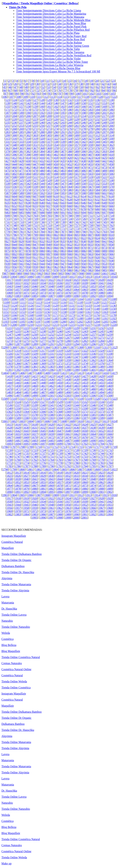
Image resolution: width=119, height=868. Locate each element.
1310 (97, 347)
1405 (14, 373)
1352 (9, 360)
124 (14, 100)
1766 (68, 460)
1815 (35, 473)
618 (111, 196)
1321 (76, 351)
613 (77, 196)
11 (48, 81)
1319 (60, 351)
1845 (68, 479)
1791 (60, 466)
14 (64, 81)
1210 (30, 325)
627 (63, 200)
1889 (110, 489)
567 (91, 187)
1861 (93, 482)
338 (56, 142)
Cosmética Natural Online (16, 669)
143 (35, 103)
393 (105, 151)
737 (49, 222)
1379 (18, 367)
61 (92, 87)
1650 (84, 431)
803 (63, 235)
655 (35, 206)
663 (91, 206)
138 (111, 100)
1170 (47, 315)
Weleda (6, 633)
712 (98, 216)
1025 (76, 280)
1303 (39, 347)
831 (35, 241)
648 (98, 203)
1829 (43, 476)
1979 (93, 511)
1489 (60, 392)
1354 (26, 360)
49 (27, 87)
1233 (110, 328)
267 (8, 129)
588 (14, 193)
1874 (93, 485)
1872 (76, 485)
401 (49, 155)
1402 (101, 370)
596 (70, 193)
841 (105, 241)
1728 (76, 450)
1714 (72, 447)
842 (111, 241)
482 (56, 171)
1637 (84, 428)
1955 (110, 505)
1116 (63, 302)
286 (28, 132)
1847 (84, 479)
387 (63, 151)
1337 (101, 354)
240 (42, 123)
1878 (18, 489)
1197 (39, 322)
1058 (26, 290)
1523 (9, 402)
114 (59, 97)
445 (21, 164)
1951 (76, 505)
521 (104, 177)
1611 (89, 421)
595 (63, 193)
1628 (9, 428)
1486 (35, 392)
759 (91, 225)
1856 (51, 482)
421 (77, 158)
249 (105, 123)
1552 (35, 408)
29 (32, 84)
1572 (93, 412)
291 (63, 132)
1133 (88, 306)
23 (113, 81)
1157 (55, 312)
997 (75, 273)
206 (28, 116)
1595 (68, 418)
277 (77, 129)
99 (72, 94)
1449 (51, 383)
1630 (26, 428)
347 (8, 145)
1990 (76, 514)
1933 (35, 502)
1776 (43, 463)
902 (84, 254)
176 (42, 110)
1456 (110, 383)
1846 (76, 479)
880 (42, 251)
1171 (55, 315)
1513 (39, 399)
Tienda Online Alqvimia (15, 590)
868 (70, 248)
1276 (35, 341)
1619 (43, 424)
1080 (101, 293)
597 (77, 193)
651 (8, 206)
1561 (110, 408)
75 (54, 90)
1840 (26, 479)
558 (28, 187)
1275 (26, 341)
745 (105, 222)
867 (63, 248)
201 (105, 113)
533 (77, 180)
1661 (68, 434)
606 (28, 196)
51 (38, 87)
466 (56, 167)
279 (91, 129)
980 (70, 270)
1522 (114, 399)
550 (84, 184)
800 (42, 235)
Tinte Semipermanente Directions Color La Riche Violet (48, 59)
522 (111, 177)
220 (14, 119)
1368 (35, 363)
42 (103, 84)
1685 (51, 441)
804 (70, 235)
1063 (68, 290)
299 (8, 135)
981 (77, 270)
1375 (93, 363)
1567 (51, 412)
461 (21, 167)
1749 (35, 457)
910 (28, 257)
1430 (110, 376)
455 (91, 164)
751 (35, 225)
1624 (84, 424)
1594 (60, 418)
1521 (105, 399)
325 (77, 139)
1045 (26, 286)
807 (91, 235)
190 (28, 113)
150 (84, 103)
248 (98, 123)
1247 (9, 335)
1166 (14, 315)
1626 (101, 424)
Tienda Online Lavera (14, 615)
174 (28, 110)
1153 (22, 312)
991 (33, 273)
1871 (68, 485)
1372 (68, 363)
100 (78, 94)
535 (91, 180)
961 (49, 267)
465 (49, 167)
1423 (51, 376)
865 (49, 248)
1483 (9, 392)
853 (77, 245)
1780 (76, 463)
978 (56, 270)
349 (21, 145)
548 (70, 184)
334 (28, 142)
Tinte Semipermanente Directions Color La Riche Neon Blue (51, 23)
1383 (51, 367)
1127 (39, 306)
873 (105, 248)
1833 (76, 476)
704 (42, 216)
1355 (35, 360)
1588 (9, 418)
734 (28, 222)
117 (80, 97)
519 (91, 177)
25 (10, 84)
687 (35, 212)
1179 (6, 318)
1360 (76, 360)
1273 (9, 341)
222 (28, 119)
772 (70, 229)
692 (70, 212)
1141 (39, 309)
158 (28, 106)
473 (105, 167)
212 (70, 116)
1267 (68, 338)
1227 (60, 328)
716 (14, 219)
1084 (26, 296)
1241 (68, 331)
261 (77, 126)
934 (84, 261)
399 (35, 155)
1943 (9, 505)
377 (105, 148)
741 (77, 222)
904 (98, 254)
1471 (18, 389)
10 (42, 81)
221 (21, 119)
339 (63, 142)
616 (98, 196)
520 (98, 177)
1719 (114, 447)
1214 (64, 325)
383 (35, 151)
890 (111, 251)
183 (91, 110)
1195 (22, 322)
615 (91, 196)
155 (8, 106)
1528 (51, 402)
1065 (84, 290)
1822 (93, 473)
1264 (43, 338)
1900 (93, 492)
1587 (110, 415)
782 (28, 232)
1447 (35, 383)
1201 (72, 322)
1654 (9, 434)
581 (77, 190)
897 (49, 254)
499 (63, 174)
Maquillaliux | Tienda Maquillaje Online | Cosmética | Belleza (40, 3)
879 (35, 251)
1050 (68, 286)
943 (35, 264)
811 (8, 238)
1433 (26, 379)
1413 (80, 373)
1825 (9, 476)
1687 (68, 441)
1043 (9, 286)
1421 (35, 376)
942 (28, 264)
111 (39, 97)
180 (70, 110)
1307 (72, 347)
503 (91, 174)
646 (84, 203)
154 (111, 103)
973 (21, 270)
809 (105, 235)
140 (14, 103)
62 (98, 87)
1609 (72, 421)
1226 (51, 328)
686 (28, 212)
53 (48, 87)
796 (14, 235)
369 (49, 148)
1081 (110, 293)
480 (42, 171)
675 (63, 209)
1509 (5, 399)
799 (35, 235)
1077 (76, 293)
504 (98, 174)
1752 (60, 457)
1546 (93, 405)
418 (56, 158)
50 (32, 87)
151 (91, 103)
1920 (35, 498)
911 (35, 257)
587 (8, 193)
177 (49, 110)
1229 (76, 328)
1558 (84, 408)
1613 (105, 421)
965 (77, 267)
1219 (105, 325)
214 (84, 116)
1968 (110, 508)
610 (56, 196)
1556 (68, 408)
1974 (51, 511)
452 (70, 164)
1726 (60, 450)
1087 (51, 296)
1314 (18, 351)
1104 (80, 299)
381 (21, 151)
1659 (51, 434)
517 (77, 177)
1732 (110, 450)
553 (105, 184)
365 (21, 148)
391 (91, 151)
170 (111, 106)
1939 (84, 502)
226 (56, 119)
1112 (31, 302)
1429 (101, 376)
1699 (60, 444)
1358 (60, 360)
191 (35, 113)
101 (85, 94)
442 (111, 161)
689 (49, 212)
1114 (47, 302)
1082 (9, 296)
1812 (9, 473)
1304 (47, 347)
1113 (39, 302)
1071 (26, 293)
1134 (97, 306)
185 (105, 110)
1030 (9, 283)
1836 (101, 476)
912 (42, 257)
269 (21, 129)
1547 (101, 405)
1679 (110, 437)
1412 (72, 373)
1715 (80, 447)
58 (76, 87)
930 (56, 261)
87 (6, 94)
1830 (51, 476)
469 (77, 167)
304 (42, 135)
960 (42, 267)
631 (91, 200)
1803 (47, 469)
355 (63, 145)
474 (111, 167)
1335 (84, 354)
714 (111, 216)
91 (28, 94)
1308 (80, 347)
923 (8, 261)
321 (49, 139)
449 (49, 164)
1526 (35, 402)
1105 (89, 299)
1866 (26, 485)
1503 (68, 396)
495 (35, 174)
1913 (89, 495)
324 (70, 139)
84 (103, 90)
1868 (43, 485)
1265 (51, 338)
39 (87, 84)
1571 (84, 412)
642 (56, 203)
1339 (9, 357)
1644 (35, 431)
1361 (84, 360)
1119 (88, 302)
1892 (26, 492)
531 (63, 180)
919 (91, 257)
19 (91, 81)
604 (15, 196)
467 (63, 167)
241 (49, 123)
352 (42, 145)
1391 (9, 370)
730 (111, 219)
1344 (51, 357)
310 (84, 135)
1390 (110, 367)
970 (111, 267)
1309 (89, 347)
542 (28, 184)
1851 (9, 482)
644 (70, 203)
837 (77, 241)
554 (111, 184)
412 (14, 158)
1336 (93, 354)
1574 (110, 412)
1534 (101, 402)
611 (63, 196)
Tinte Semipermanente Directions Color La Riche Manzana (50, 17)
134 (84, 100)
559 (35, 187)
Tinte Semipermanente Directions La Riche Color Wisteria (50, 65)
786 (56, 232)
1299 (5, 347)
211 (63, 116)
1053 (93, 286)
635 (8, 203)
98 (66, 94)
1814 (26, 473)
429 (21, 161)
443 (8, 164)
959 (35, 267)
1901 (101, 492)
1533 (93, 402)
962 (56, 267)
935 (91, 261)
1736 (35, 453)
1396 (51, 370)
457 (105, 164)
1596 (76, 418)
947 (63, 264)
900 (70, 254)
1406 (22, 373)
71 (32, 90)
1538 (26, 405)
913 (49, 257)
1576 (18, 415)
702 (28, 216)
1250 (35, 335)
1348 (84, 357)
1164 (113, 312)
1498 (26, 396)
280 (98, 129)
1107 (105, 299)
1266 (60, 338)
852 (70, 245)
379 (8, 151)
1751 (51, 457)
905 (105, 254)
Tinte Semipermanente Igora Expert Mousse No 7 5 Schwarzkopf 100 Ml (58, 71)
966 (84, 267)
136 (98, 100)
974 (28, 270)
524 (14, 180)
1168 (31, 315)
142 (28, 103)
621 (21, 200)
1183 (39, 318)
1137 (6, 309)
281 (105, 129)
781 (21, 232)
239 (35, 123)
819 (63, 238)
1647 (60, 431)
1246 (110, 331)
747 (8, 225)
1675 (76, 437)
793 (105, 232)
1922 (51, 498)
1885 (76, 489)
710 (84, 216)
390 (84, 151)
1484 (18, 392)
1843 (51, 479)
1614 (114, 421)
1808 (89, 469)
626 (56, 200)
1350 (101, 357)
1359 (68, 360)
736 (42, 222)
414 (28, 158)
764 (14, 229)
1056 (9, 290)
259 (63, 126)
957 (21, 267)
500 (70, 174)
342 (84, 142)
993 (47, 273)
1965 (84, 508)
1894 (43, 492)
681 (105, 209)
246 (84, 123)
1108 (113, 299)
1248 (18, 335)
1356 (43, 360)
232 (98, 119)
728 (98, 219)
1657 (35, 434)
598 (84, 193)
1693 (9, 444)
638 (28, 203)
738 (56, 222)
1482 (110, 389)
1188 (80, 318)
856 (98, 245)
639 (35, 203)
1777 (51, 463)
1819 (68, 473)
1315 (26, 351)
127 (35, 100)
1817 (51, 473)
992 (40, 273)
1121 (104, 302)
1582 (68, 415)
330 (111, 139)
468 (70, 167)
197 (77, 113)
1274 (18, 341)
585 (105, 190)
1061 (51, 290)
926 (28, 261)
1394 (35, 370)
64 (109, 87)
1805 (64, 469)
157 (21, 106)
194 (56, 113)
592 (42, 193)
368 (42, 148)
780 (14, 232)
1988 (60, 514)
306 (56, 135)
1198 (47, 322)
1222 (18, 328)
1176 (97, 315)
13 (59, 81)
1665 (101, 434)
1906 (30, 495)
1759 (9, 460)
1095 (6, 299)
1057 (18, 290)
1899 (84, 492)
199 (91, 113)
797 (21, 235)
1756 (93, 457)
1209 (22, 325)
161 (49, 106)
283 (8, 132)
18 (86, 81)
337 (49, 142)
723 (63, 219)
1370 (51, 363)
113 (53, 97)
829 (21, 241)
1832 (68, 476)
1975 (60, 511)
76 (60, 90)
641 (49, 203)
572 (14, 190)
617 (104, 196)
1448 (43, 383)
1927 (93, 498)
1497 (18, 396)
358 (84, 145)
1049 (60, 286)
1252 (51, 335)
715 (8, 219)
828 (14, 241)
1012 (80, 277)
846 (28, 245)
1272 (110, 338)
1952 (84, 505)
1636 (76, 428)
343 (91, 142)
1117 (71, 302)
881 (49, 251)
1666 (110, 434)
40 (92, 84)
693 (77, 212)
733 (21, 222)
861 (21, 248)
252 (14, 126)
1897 (68, 492)
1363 (101, 360)
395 (8, 155)
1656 (26, 434)
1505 (84, 396)
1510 (14, 399)
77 (65, 90)
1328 (26, 354)
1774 (26, 463)
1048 (51, 286)
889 (105, 251)
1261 (18, 338)
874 (111, 248)
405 (77, 155)
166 (84, 106)
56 (65, 87)
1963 (68, 508)
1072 (35, 293)
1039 (84, 283)
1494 (101, 392)
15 (69, 81)
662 (84, 206)
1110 (15, 302)
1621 (60, 424)
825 (104, 238)
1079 (93, 293)
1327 (18, 354)
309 (77, 135)
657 (49, 206)
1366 (18, 363)
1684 (43, 441)
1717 (97, 447)
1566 (43, 412)
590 (28, 193)
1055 (110, 286)
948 (70, 264)
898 (56, 254)
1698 (51, 444)
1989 (68, 514)
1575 (9, 415)
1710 (39, 447)
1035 (51, 283)
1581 (60, 415)
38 (81, 84)
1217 (89, 325)
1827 (26, 476)
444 (14, 164)
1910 (64, 495)
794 (111, 232)
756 (70, 225)
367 (35, 148)
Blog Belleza (9, 645)
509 (21, 177)
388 (70, 151)
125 (21, 100)
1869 (51, 485)
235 (8, 123)
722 (56, 219)
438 (84, 161)
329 (105, 139)
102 (92, 94)
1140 (31, 309)
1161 (88, 312)
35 (65, 84)
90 (22, 94)
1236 (26, 331)
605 (21, 196)
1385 (68, 367)
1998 (60, 518)
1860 (84, 482)
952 (98, 264)
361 (105, 145)
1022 (51, 280)
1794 (84, 466)
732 (14, 222)
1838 (9, 479)
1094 (110, 296)
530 (56, 180)
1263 (35, 338)
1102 (64, 299)
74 (48, 90)
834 (56, 241)
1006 (30, 277)
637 (21, 203)
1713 (64, 447)
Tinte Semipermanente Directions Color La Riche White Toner (52, 62)
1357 (51, 360)
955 (8, 267)
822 (84, 238)
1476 (60, 389)
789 (77, 232)
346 (111, 142)
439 (91, 161)
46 (10, 87)
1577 (26, 415)
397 (21, 155)
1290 (43, 344)
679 (91, 209)
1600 (110, 418)
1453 (84, 383)
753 (49, 225)
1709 (30, 447)
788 (70, 232)
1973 (43, 511)
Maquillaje (8, 548)
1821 (84, 473)
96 (55, 94)
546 (56, 184)
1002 (113, 273)
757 (77, 225)
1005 (22, 277)
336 (42, 142)
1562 (9, 412)
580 (70, 190)
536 (98, 180)
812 (14, 238)
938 (111, 261)
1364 (110, 360)
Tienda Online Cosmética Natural (21, 657)
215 (91, 116)
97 (61, 94)
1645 (43, 431)
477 (21, 171)
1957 (18, 508)
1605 (39, 421)
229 (77, 119)
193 (49, 113)
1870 (60, 485)
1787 (26, 466)
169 (105, 106)
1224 (35, 328)
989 (19, 273)
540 (14, 184)
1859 (76, 482)
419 (63, 158)
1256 (84, 335)
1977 (76, 511)
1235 (18, 331)
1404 (5, 373)
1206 (113, 322)
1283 (93, 341)
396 (14, 155)
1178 (113, 315)
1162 (97, 312)
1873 (84, 485)
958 (28, 267)
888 (98, 251)
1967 (101, 508)
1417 (114, 373)
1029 (110, 280)
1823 (101, 473)
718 (28, 219)
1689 (84, 441)
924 (14, 261)
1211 (39, 325)
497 (49, 174)
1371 (60, 363)
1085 (35, 296)
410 (111, 155)
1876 (110, 485)
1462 (51, 386)
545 (49, 184)
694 (84, 212)
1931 (18, 502)
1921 (43, 498)
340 (70, 142)
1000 (96, 273)
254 (28, 126)
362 (111, 145)
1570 (76, 412)
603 (8, 196)
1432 (18, 379)
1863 (110, 482)
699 (8, 216)
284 (14, 132)
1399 (76, 370)
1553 (43, 408)
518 (84, 177)
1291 (51, 344)
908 (15, 257)
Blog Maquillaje (11, 651)
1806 (72, 469)
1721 (18, 450)
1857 (60, 482)
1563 (18, 412)
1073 (43, 293)
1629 (18, 428)
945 (49, 264)
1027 (93, 280)
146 (56, 103)
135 (91, 100)
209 (49, 116)
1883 (60, 489)
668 (14, 209)
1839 (18, 479)
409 (105, 155)
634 (111, 200)
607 (35, 196)
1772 (9, 463)
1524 (18, 402)
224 (42, 119)
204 (15, 116)
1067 (101, 290)
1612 (97, 421)
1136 (113, 306)
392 (98, 151)
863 (35, 248)
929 (49, 261)
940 (14, 264)
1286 (9, 344)
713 (104, 216)
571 (8, 190)
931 (63, 261)
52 (43, 87)
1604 (30, 421)
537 (105, 180)
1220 (114, 325)
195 (63, 113)
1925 (76, 498)
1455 (101, 383)
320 (42, 139)
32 (48, 84)
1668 (18, 437)
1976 (68, 511)
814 (28, 238)
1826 (18, 476)
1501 (51, 396)
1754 (76, 457)
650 (111, 203)
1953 (93, 505)
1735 (26, 453)
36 (71, 84)
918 (84, 257)
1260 (9, 338)
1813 (18, 473)
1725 (51, 450)
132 (70, 100)
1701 (76, 444)
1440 (84, 379)
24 (5, 84)
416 (42, 158)
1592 (43, 418)
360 (98, 145)
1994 (110, 514)
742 (84, 222)
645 (77, 203)
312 (98, 135)
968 (98, 267)
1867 (35, 485)
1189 (88, 318)
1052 (84, 286)
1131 (72, 306)
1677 (93, 437)
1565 (35, 412)
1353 (18, 360)
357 (77, 145)
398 (28, 155)
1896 (60, 492)
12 (53, 81)
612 (70, 196)
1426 (76, 376)
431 (35, 161)
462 (28, 167)
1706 (5, 447)
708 (70, 216)
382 (28, 151)
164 (70, 106)
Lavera (5, 596)
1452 (76, 383)
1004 (14, 277)
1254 (68, 335)
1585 (93, 415)
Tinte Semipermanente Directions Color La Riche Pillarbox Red (53, 30)
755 (63, 225)
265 (105, 126)
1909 (55, 495)
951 (91, 264)
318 (28, 139)
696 (98, 212)
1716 (89, 447)
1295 (84, 344)
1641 (9, 431)
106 (5, 97)
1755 (84, 457)
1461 (43, 386)
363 (8, 148)
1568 (60, 412)
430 (28, 161)
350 (28, 145)
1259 (110, 335)
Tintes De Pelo (18, 7)
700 (15, 216)
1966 (93, 508)
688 (42, 212)
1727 (68, 450)
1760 (18, 460)
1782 (93, 463)
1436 (51, 379)
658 (56, 206)
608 (42, 196)
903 (91, 254)
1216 (80, 325)
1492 (84, 392)
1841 (35, 479)
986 (111, 270)
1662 (76, 434)
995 (61, 273)
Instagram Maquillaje (14, 536)
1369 (43, 363)
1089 (68, 296)
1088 (60, 296)
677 (77, 209)
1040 (93, 283)
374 (84, 148)
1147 (88, 309)
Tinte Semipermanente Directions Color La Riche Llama (49, 10)
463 (35, 167)
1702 (84, 444)
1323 (93, 351)
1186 (64, 318)
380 (14, 151)
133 (77, 100)
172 (14, 110)
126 (28, 100)
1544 (76, 405)
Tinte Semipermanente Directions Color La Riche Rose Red (50, 39)
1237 (35, 331)
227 (63, 119)
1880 (35, 489)
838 (84, 241)
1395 (43, 370)
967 (91, 267)
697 (105, 212)
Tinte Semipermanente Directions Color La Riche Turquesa (50, 52)
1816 (43, 473)
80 (81, 90)
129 (49, 100)
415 (35, 158)
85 (109, 90)
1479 (84, 389)
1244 (93, 331)
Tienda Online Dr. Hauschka (18, 572)
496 (42, 174)
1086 (43, 296)
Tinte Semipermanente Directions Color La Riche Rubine (49, 43)
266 (111, 126)
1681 (18, 441)
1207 (5, 325)
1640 (110, 428)
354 (56, 145)
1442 (101, 379)
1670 (35, 437)
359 (91, 145)
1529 (60, 402)
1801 (30, 469)
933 (77, 261)
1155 (39, 312)
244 (70, 123)
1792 (68, 466)
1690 (93, 441)
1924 (68, 498)
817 (49, 238)
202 (111, 113)
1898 (76, 492)
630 (84, 200)
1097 (22, 299)
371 (63, 148)
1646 (51, 431)
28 (27, 84)
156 (14, 106)
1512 (30, 399)
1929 (110, 498)
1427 (84, 376)
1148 (97, 309)
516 (70, 177)
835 (63, 241)
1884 (68, 489)
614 (84, 196)
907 (8, 257)
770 (56, 229)
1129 (55, 306)
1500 (43, 396)
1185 (55, 318)
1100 (47, 299)
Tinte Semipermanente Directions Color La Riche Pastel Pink (51, 27)
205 (21, 116)
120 (100, 97)
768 (42, 229)
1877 (9, 489)
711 (91, 216)
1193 (5, 322)
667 (8, 209)
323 (63, 139)
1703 (93, 444)
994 (54, 273)
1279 (60, 341)
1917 (9, 498)
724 (70, 219)
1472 (26, 389)
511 (35, 177)
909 (21, 257)
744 (98, 222)
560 (42, 187)
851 (63, 245)
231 (91, 119)
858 (111, 245)
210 (56, 116)
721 (49, 219)
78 (71, 90)
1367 (26, 363)
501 (77, 174)
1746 (9, 457)
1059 (35, 290)
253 (21, 126)
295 (91, 132)
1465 (76, 386)
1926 (84, 498)
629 (77, 200)
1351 (110, 357)
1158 (64, 312)
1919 (26, 498)
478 (28, 171)
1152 (14, 312)
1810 (105, 469)
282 (111, 129)
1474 (43, 389)
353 (49, 145)
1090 (76, 296)
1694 (18, 444)
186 (111, 110)
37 (76, 84)
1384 (60, 367)
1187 (72, 318)
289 (49, 132)
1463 (60, 386)
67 (10, 90)
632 (98, 200)
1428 (93, 376)
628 (70, 200)
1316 (35, 351)
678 (84, 209)
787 (63, 232)
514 (56, 177)
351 (35, 145)
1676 (84, 437)
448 (42, 164)
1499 (35, 396)
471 (91, 167)
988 (12, 273)
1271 (101, 338)
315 (8, 139)
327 (91, 139)
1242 (76, 331)
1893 (35, 492)
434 (56, 161)
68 (16, 90)
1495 (110, 392)
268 (14, 129)
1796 (101, 466)
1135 (105, 306)
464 (42, 167)
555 (8, 187)
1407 (30, 373)
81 (87, 90)
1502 (60, 396)
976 (42, 270)
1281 (76, 341)
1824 (110, 473)
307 (63, 135)
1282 (84, 341)
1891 (18, 492)
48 (21, 87)
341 (77, 142)
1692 (110, 441)
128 (42, 100)
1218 (97, 325)
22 (108, 81)
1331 (51, 354)
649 (105, 203)
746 (111, 222)
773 (77, 229)
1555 (60, 408)
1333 (68, 354)
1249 (26, 335)
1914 (97, 495)
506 (111, 174)
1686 (60, 441)
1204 (97, 322)
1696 (35, 444)
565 (77, 187)
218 (111, 116)
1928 (101, 498)
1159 (72, 312)
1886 (84, 489)
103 (99, 94)
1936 (60, 502)
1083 (18, 296)
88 (11, 94)
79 (76, 90)
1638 (93, 428)
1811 (114, 469)
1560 (101, 408)
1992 (93, 514)
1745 (110, 453)
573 (21, 190)
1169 (39, 315)
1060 (43, 290)
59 (81, 87)
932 (70, 261)
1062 (60, 290)
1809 (97, 469)
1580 (51, 415)
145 (49, 103)
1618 (35, 424)
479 (35, 171)
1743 (93, 453)
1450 (60, 383)
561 (49, 187)
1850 (110, 479)
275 (63, 129)
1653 (110, 431)
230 (84, 119)
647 (91, 203)
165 (77, 106)
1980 (101, 511)
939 (8, 264)
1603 (22, 421)
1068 (110, 290)
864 (42, 248)
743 (91, 222)
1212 (47, 325)
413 (21, 158)
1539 (35, 405)
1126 (31, 306)
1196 (30, 322)
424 (98, 158)
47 (16, 87)
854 (84, 245)
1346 (68, 357)
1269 (84, 338)
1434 (35, 379)
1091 (84, 296)
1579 (43, 415)
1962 (60, 508)
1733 (9, 453)
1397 (60, 370)
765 (21, 229)
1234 (9, 331)
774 (84, 229)
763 (8, 229)
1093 (101, 296)
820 (70, 238)
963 (63, 267)
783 (35, 232)
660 (70, 206)
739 (63, 222)
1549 (9, 408)
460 (14, 167)
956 (14, 267)
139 (8, 103)
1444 (9, 383)
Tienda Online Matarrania (16, 584)
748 (14, 225)
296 (98, 132)
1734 (18, 453)
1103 (72, 299)
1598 (93, 418)
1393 (26, 370)
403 (63, 155)
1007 (39, 277)
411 (8, 158)
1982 (9, 514)
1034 (43, 283)
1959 (35, 508)
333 (21, 142)
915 (63, 257)
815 (35, 238)
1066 (93, 290)
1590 (26, 418)
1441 (93, 379)
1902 (110, 492)
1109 (7, 302)
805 (77, 235)
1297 (101, 344)
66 (5, 90)
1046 (35, 286)
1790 (51, 466)
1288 (26, 344)
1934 (43, 502)
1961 (51, 508)
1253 (60, 335)
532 (70, 180)
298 (111, 132)
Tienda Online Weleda (14, 681)
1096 (14, 299)
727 (91, 219)
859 (8, 248)
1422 (43, 376)
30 (38, 84)
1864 (9, 485)
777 (105, 229)
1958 (26, 508)
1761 (26, 460)
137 (105, 100)
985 (105, 270)
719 (35, 219)
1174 (80, 315)
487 (91, 171)
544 (42, 184)
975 (35, 270)
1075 (60, 293)
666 (111, 206)
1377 (110, 363)
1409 (47, 373)
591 (35, 193)
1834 (84, 476)
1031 (18, 283)
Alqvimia (7, 578)
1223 (26, 328)
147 (63, 103)
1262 (26, 338)
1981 (110, 511)
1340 (18, 357)
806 (84, 235)
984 (98, 270)
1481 (101, 389)
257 (49, 126)
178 (56, 110)
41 (98, 84)
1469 (110, 386)
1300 (14, 347)
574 (28, 190)
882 (56, 251)
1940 (93, 502)
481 (49, 171)
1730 (93, 450)
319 (35, 139)
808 (98, 235)
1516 (64, 399)
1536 (9, 405)
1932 (26, 502)
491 (8, 174)
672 (42, 209)
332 (14, 142)
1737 (43, 453)
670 (28, 209)
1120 (96, 302)
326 (84, 139)
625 (49, 200)
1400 (84, 370)
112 (46, 97)
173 (21, 110)
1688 (76, 441)
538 (111, 180)
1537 (18, 405)
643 (63, 203)
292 (70, 132)
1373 (76, 363)
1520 (97, 399)
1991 (84, 514)
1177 (105, 315)
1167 (22, 315)
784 (42, 232)
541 (21, 184)
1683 (35, 441)
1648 (68, 431)
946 (56, 264)
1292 (60, 344)
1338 (110, 354)
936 (98, 261)
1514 (47, 399)
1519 (89, 399)
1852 (18, 482)
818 (56, 238)
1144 (64, 309)
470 (84, 167)
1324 (101, 351)
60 (87, 87)
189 (21, 113)
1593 (51, 418)
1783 (101, 463)
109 (25, 97)
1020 (35, 280)
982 (84, 270)
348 (14, 145)
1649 (76, 431)
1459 (26, 386)
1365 (9, 363)
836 (70, 241)
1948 (51, 505)
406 (84, 155)
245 (77, 123)
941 (21, 264)
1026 (84, 280)
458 (111, 164)
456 (98, 164)
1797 (110, 466)
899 (63, 254)
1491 (76, 392)
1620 (51, 424)
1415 (97, 373)
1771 (110, 460)
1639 (101, 428)
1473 (35, 389)
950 (84, 264)
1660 (60, 434)
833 (49, 241)
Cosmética (8, 639)
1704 (101, 444)
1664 (93, 434)
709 (77, 216)
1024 (68, 280)
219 (8, 119)
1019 (26, 280)
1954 (101, 505)
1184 (47, 318)
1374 (84, 363)
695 (91, 212)
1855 (43, 482)
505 (105, 174)
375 (91, 148)
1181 (22, 318)
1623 (76, 424)
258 (56, 126)
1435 (43, 379)
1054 (101, 286)
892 (14, 254)
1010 (64, 277)
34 (60, 84)
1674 (68, 437)
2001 (84, 518)
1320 (68, 351)
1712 (55, 447)
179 (63, 110)
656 (42, 206)
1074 (51, 293)
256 (42, 126)
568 (98, 187)
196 (70, 113)
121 (107, 97)
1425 (68, 376)
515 (63, 177)
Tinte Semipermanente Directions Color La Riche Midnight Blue (53, 20)
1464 (68, 386)
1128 (47, 306)
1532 (84, 402)
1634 (60, 428)
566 (84, 187)
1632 (43, 428)
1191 (105, 318)
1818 (60, 473)
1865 (18, 485)
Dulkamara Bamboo (13, 566)
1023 (60, 280)
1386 (76, 367)
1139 (22, 309)
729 (105, 219)
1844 (60, 479)
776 (98, 229)
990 (26, 273)
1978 (84, 511)
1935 (51, 502)
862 (28, 248)
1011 (72, 277)
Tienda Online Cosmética (16, 687)
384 (42, 151)
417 (49, 158)
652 (14, 206)
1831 (60, 476)
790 (84, 232)
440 (98, 161)
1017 (9, 280)
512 (42, 177)
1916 (114, 495)
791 (91, 232)
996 (68, 273)
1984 (26, 514)
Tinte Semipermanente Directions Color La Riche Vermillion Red (54, 55)
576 (42, 190)
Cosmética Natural (12, 542)
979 (63, 270)
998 (82, 273)
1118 (80, 302)
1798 (5, 469)
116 (73, 97)
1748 (26, 457)
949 (77, 264)
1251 (43, 335)
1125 (22, 306)
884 (70, 251)
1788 (35, 466)
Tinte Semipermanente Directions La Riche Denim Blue (48, 68)
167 (91, 106)
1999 (68, 518)
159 (35, 106)
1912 (80, 495)
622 (28, 200)
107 (12, 97)
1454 (93, 383)
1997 (51, 518)
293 (77, 132)
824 (98, 238)
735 (35, 222)
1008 (47, 277)
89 (17, 94)
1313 (9, 351)
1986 (43, 514)
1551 (26, 408)
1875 (101, 485)
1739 (60, 453)
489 (105, 171)
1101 (56, 299)
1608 (64, 421)
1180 (14, 318)
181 (77, 110)
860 (14, 248)
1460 (35, 386)
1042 (110, 283)
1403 (110, 370)
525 (21, 180)
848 (42, 245)
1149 (105, 309)
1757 (101, 457)
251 (8, 126)
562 (56, 187)
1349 (93, 357)
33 (54, 84)
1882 (51, 489)
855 (91, 245)
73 (43, 90)
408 (98, 155)
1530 (68, 402)
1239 (51, 331)
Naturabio (7, 621)
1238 (43, 331)
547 (63, 184)
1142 (47, 309)
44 (114, 84)
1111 (23, 302)
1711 (47, 447)
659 (63, 206)
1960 (43, 508)
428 (14, 161)
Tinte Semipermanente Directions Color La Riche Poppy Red (51, 36)
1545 (84, 405)
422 (84, 158)
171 (8, 110)
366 (28, 148)
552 (98, 184)
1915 (105, 495)
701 (21, 216)
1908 (47, 495)
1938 (76, 502)
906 (111, 254)
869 (77, 248)
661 (77, 206)
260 (70, 126)
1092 (93, 296)
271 (35, 129)
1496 (9, 396)
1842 (43, 479)
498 (56, 174)
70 (27, 90)
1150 (113, 309)
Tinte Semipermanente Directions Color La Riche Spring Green (53, 46)
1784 (110, 463)
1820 (76, 473)
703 (35, 216)
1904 (14, 495)
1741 (76, 453)
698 (111, 212)
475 (8, 171)
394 (111, 151)
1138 (14, 309)
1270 (93, 338)
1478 (76, 389)
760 (98, 225)
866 (56, 248)
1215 (72, 325)
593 (49, 193)
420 (70, 158)
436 (70, 161)
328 (98, 139)
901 (77, 254)
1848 (93, 479)
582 (84, 190)
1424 (60, 376)
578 (56, 190)
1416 (105, 373)
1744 (101, 453)
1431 (9, 379)
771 (63, 229)
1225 (43, 328)
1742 (84, 453)
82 (92, 90)
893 (21, 254)
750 (28, 225)
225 (49, 119)
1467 (93, 386)
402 (56, 155)
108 (19, 97)
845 (21, 245)
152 (98, 103)
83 (98, 90)
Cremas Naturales (12, 663)
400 (42, 155)
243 (63, 123)
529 (49, 180)
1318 (51, 351)
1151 (6, 312)
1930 (9, 502)
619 (8, 200)
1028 (101, 280)
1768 (84, 460)
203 (8, 116)
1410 (55, 373)
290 (56, 132)
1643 (26, 431)
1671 (43, 437)
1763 (43, 460)
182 (84, 110)
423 (91, 158)
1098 (31, 299)
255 (35, 126)
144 (42, 103)
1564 (26, 412)
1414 (89, 373)
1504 (76, 396)
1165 (6, 315)
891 (8, 254)
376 (98, 148)
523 (8, 180)
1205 (105, 322)
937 (105, 261)
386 (56, 151)
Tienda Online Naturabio (16, 627)
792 (98, 232)
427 (8, 161)
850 (56, 245)
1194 (14, 322)
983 (91, 270)
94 (44, 94)
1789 (43, 466)
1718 (105, 447)
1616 (18, 424)
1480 (93, 389)
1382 (43, 367)
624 (42, 200)
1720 (9, 450)
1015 (105, 277)
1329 (35, 354)
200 (98, 113)
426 (111, 158)
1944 (18, 505)
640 (42, 203)
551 (91, 184)
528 (42, 180)
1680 (9, 441)
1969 (9, 511)
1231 (93, 328)
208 (42, 116)
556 (14, 187)
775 (91, 229)
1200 (63, 322)
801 (49, 235)
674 (56, 209)
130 (56, 100)
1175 (88, 315)
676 (70, 209)
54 (54, 87)
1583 (76, 415)
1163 (105, 312)
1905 (22, 495)
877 (21, 251)
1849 (101, 479)
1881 (43, 489)
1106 (97, 299)
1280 (68, 341)
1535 (110, 402)
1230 (84, 328)
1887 (93, 489)
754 (56, 225)
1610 (80, 421)
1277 (43, 341)
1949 (60, 505)
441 (105, 161)
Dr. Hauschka (9, 609)
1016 (114, 277)
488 (98, 171)
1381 (35, 367)
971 (8, 270)
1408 (39, 373)
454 (84, 164)
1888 (101, 489)
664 (98, 206)
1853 (26, 482)
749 (21, 225)
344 (98, 142)
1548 (110, 405)
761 (105, 225)
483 (63, 171)
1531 (76, 402)
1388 (93, 367)
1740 (68, 453)
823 (91, 238)
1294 (76, 344)
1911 (72, 495)
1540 (43, 405)
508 (15, 177)
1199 (55, 322)
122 (114, 97)
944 (42, 264)
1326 (9, 354)
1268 (76, 338)
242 (56, 123)
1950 (68, 505)
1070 (18, 293)
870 (84, 248)
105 (112, 94)
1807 (80, 469)
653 (21, 206)
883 (63, 251)
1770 (101, 460)
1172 (64, 315)
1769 (93, 460)
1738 (51, 453)
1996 (43, 518)
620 (14, 200)
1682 (26, 441)
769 (49, 229)
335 (35, 142)
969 (105, 267)
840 (98, 241)
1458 (18, 386)
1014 (97, 277)
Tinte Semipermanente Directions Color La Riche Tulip (48, 49)
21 (102, 81)
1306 (64, 347)
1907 (39, 495)
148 (70, 103)
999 (88, 273)
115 (66, 97)
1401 (93, 370)
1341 (26, 357)
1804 (55, 469)
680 (98, 209)
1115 (55, 302)
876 (14, 251)
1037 (68, 283)
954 (111, 264)
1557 (76, 408)
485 (77, 171)
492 (14, 174)
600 (98, 193)
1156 (47, 312)
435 (63, 161)
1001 (105, 273)
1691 (101, 441)
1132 (80, 306)
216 (98, 116)
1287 (18, 344)
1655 (18, 434)
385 (49, 151)
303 (35, 135)
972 (14, 270)
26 (16, 84)
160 (42, 106)
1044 (18, 286)
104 (106, 94)
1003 (5, 277)
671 (35, 209)
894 (28, 254)
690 (56, 212)
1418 (9, 376)
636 (14, 203)
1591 (35, 418)
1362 (93, 360)
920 (98, 257)
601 (105, 193)
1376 (101, 363)
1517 (72, 399)
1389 (101, 367)
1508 (110, 396)
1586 (101, 415)
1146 (80, 309)
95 (50, 94)
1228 (68, 328)
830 (28, 241)
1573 (101, 412)
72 (38, 90)
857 (105, 245)
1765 (60, 460)
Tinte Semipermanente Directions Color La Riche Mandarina (51, 14)
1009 (55, 277)
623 (35, 200)
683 (8, 212)
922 (111, 257)
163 (63, 106)
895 (35, 254)
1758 (110, 457)
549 (77, 184)
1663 (84, 434)
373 (77, 148)
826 (111, 238)
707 (63, 216)
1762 (35, 460)
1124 (14, 306)
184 (98, 110)
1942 (110, 502)
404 (70, 155)
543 (35, 184)
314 (111, 135)
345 (105, 142)
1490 (68, 392)
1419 (18, 376)
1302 (30, 347)
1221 (9, 328)
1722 (26, 450)
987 (6, 273)
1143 (55, 309)
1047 (43, 286)
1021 (43, 280)
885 (77, 251)
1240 (60, 331)
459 (8, 167)
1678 (101, 437)
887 (91, 251)
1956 (9, 508)
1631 (35, 428)
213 (77, 116)
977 (49, 270)
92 (33, 94)
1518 (80, 399)
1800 (22, 469)
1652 (101, 431)
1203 (88, 322)
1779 (68, 463)
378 (111, 148)
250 (111, 123)
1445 (18, 383)
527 (35, 180)
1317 (43, 351)
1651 (93, 431)
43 (109, 84)
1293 (68, 344)
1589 (18, 418)
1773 (18, 463)
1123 (6, 306)
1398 (68, 370)
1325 (110, 351)
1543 (68, 405)
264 (98, 126)
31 (43, 84)
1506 (93, 396)
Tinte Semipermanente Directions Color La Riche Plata (48, 33)
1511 (22, 399)
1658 (43, 434)
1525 (26, 402)
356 (70, 145)
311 (91, 135)
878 (28, 251)
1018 (18, 280)
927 (35, 261)
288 (42, 132)
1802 (39, 469)
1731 (101, 450)
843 (8, 245)
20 (97, 81)
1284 (101, 341)
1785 (9, 466)
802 (56, 235)
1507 (101, 396)
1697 (43, 444)
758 (84, 225)
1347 (76, 357)
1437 (60, 379)
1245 (101, 331)
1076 (68, 293)
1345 (60, 357)
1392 (18, 370)
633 (105, 200)
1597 (84, 418)
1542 (60, 405)
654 (28, 206)
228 (70, 119)
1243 (84, 331)
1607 (55, 421)
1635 (68, 428)
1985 (35, 514)
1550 (18, 408)
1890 (9, 492)
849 (49, 245)
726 (84, 219)
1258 (101, 335)
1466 (84, 386)
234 (111, 119)
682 (111, 209)
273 (49, 129)
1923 (60, 498)
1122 (112, 302)
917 (77, 257)
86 (114, 90)
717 (21, 219)
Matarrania (8, 603)
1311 (105, 347)
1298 (110, 344)
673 (49, 209)
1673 (60, 437)
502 (84, 174)
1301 (22, 347)
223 (35, 119)
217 (104, 116)
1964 (76, 508)
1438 (68, 379)
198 (84, 113)
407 (91, 155)
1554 (51, 408)
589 (21, 193)
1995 (35, 518)
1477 (68, 389)
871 (91, 248)
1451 (68, 383)
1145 (72, 309)
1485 (26, 392)
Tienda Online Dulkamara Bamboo (22, 554)
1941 (101, 502)
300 (15, 135)
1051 (76, 286)
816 (42, 238)
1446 (26, 383)
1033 (35, 283)
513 (49, 177)
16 (75, 81)
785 (49, 232)
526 (28, 180)
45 (5, 87)
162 (56, 106)
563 (63, 187)
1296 (93, 344)
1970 (18, 511)
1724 (43, 450)
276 (70, 129)
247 (91, 123)
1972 (35, 511)
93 (39, 94)
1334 (76, 354)
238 (28, 123)
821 (77, 238)
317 (21, 139)
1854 (35, 482)
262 (84, 126)
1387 (84, 367)
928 (42, 261)
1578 (35, 415)
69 (21, 90)
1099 (39, 299)
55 (60, 87)
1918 (18, 498)
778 (111, 229)
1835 (93, 476)
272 (42, 129)
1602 (14, 421)
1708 (22, 447)
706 (56, 216)
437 (77, 161)
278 (84, 129)
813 (21, 238)
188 (14, 113)
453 (77, 164)
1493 (93, 392)
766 (28, 229)
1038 (76, 283)
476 (14, 171)
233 (105, 119)
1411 (64, 373)
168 (98, 106)
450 (56, 164)
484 (70, 171)
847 (35, 245)
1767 (76, 460)
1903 (5, 495)
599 (91, 193)
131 (63, 100)
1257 (93, 335)
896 (42, 254)
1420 (26, 376)
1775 (35, 463)
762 (111, 225)
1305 (55, 347)
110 (32, 97)
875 (8, 251)
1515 (55, 399)
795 (8, 235)
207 (35, 116)
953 (105, 264)
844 (14, 245)
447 (35, 164)
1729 (84, 450)
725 (77, 219)
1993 (101, 514)
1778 (60, 463)
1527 (43, 402)
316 (14, 139)
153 (105, 103)
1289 (35, 344)
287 (35, 132)
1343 (43, 357)
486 (84, 171)
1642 (18, 431)
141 (21, 103)
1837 (110, 476)
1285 (110, 341)
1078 (84, 293)
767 (35, 229)
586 (111, 190)
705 (49, 216)
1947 (43, 505)
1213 (55, 325)
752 (42, 225)
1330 (43, 354)
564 (70, 187)
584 (98, 190)
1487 (43, 392)
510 (28, 177)
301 (21, 135)
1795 (93, 466)
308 (70, 135)
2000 (76, 518)
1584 (84, 415)
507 (8, 177)
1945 (26, 505)
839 (91, 241)
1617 (26, 424)
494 (28, 174)
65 (114, 87)
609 (49, 196)
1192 (113, 318)
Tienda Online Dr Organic (16, 560)
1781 (84, 463)
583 (91, 190)
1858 (68, 482)
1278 (51, 341)
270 (28, 129)
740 (70, 222)
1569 (68, 412)
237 (21, 123)
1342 (35, 357)
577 (49, 190)
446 (28, 164)
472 (98, 167)
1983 (18, 514)
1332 (60, 354)
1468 (101, 386)
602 (111, 193)
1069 (9, 293)
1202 (80, 322)
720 (42, 219)
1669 (26, 437)
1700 (68, 444)
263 (91, 126)
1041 (101, 283)
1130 (64, 306)
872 (98, 248)
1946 (35, 505)
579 (63, 190)
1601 (5, 421)
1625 (93, 424)
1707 (14, 447)
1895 (51, 492)
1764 (51, 460)
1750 (43, 457)
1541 (51, 405)
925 (21, 261)
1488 (51, 392)
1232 (101, 328)
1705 (110, 444)
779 (8, 232)
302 (28, 135)
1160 (80, 312)
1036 (60, 283)
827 (8, 241)
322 (56, 139)
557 (21, 187)
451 (63, 164)
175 (35, 110)
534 (84, 180)
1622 (68, 424)
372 (70, 148)
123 (8, 100)
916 (70, 257)
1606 (47, 421)
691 (63, 212)
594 (56, 193)
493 (21, 174)
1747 (18, 457)
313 (104, 135)
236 (14, 123)
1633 (51, 428)
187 (8, 113)
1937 (68, 502)
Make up (6, 863)
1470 (9, 389)
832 (42, 241)
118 (87, 97)
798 (28, 235)
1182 (31, 318)
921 (104, 257)
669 (21, 209)
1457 (9, 386)
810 (111, 235)
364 (14, 148)
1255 (76, 335)
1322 (84, 351)
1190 (97, 318)
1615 (9, 424)
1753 (68, 457)
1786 (18, 466)
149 (77, 103)
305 (49, 135)
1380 (26, 367)
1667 (9, 437)
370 (56, 148)
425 (104, 158)
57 (71, 87)
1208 (14, 325)
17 (80, 81)
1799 (14, 469)
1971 (26, 511)
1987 (51, 514)
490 (111, 171)
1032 (26, 283)
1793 (76, 466)
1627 (110, 424)
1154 (31, 312)
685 (21, 212)
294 (84, 132)
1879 (26, 489)
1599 (101, 418)
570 (111, 187)
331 (8, 142)
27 (21, 84)
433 (49, 161)
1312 (114, 347)
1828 (35, 476)
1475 (51, 389)
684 (14, 212)
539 (8, 184)
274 (56, 129)
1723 (35, 450)
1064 (76, 290)
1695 (26, 444)
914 (56, 257)
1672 (51, 437)
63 (103, 87)
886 (84, 251)
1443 (110, 379)
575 (35, 190)
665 (105, 206)
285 (21, 132)
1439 (76, 379)
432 (42, 161)
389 (77, 151)
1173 (72, 315)
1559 (93, 408)
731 (8, 222)
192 (42, 113)
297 (105, 132)
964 (70, 267)
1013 (89, 277)
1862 (101, 482)
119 (93, 97)
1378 (9, 367)
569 (105, 187)
